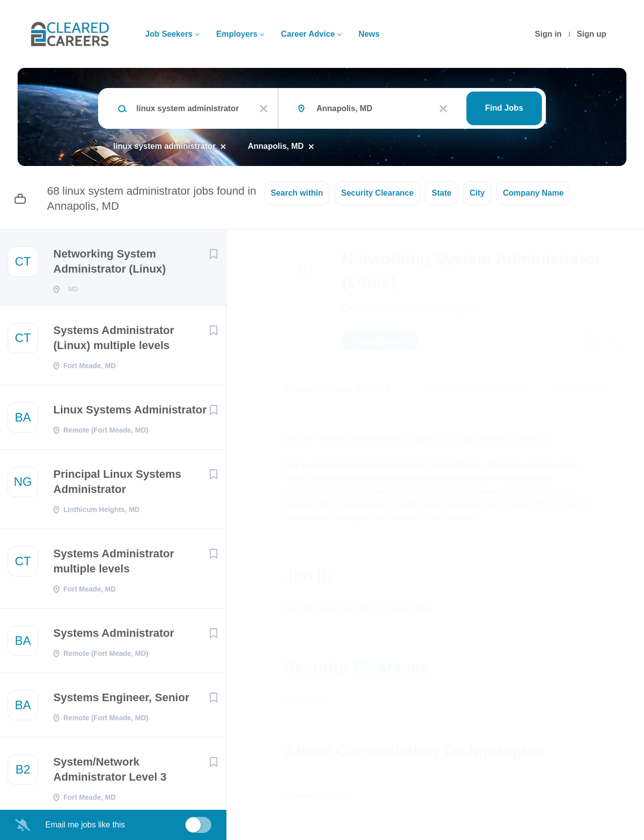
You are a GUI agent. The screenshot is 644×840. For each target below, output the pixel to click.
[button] (615, 343)
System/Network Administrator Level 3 (110, 772)
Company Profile (318, 796)
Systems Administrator (114, 636)
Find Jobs (504, 108)
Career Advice (308, 34)
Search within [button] (297, 193)
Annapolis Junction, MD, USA (337, 388)
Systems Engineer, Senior (121, 700)
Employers (237, 34)
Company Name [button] (533, 193)
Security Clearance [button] (377, 193)
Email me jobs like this (85, 825)
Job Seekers (169, 34)
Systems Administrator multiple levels (114, 564)
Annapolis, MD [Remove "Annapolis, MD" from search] (276, 146)
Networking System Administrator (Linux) (110, 261)
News (369, 34)
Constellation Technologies (408, 308)
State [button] (441, 193)
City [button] (477, 193)
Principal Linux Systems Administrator (117, 485)
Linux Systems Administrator (130, 413)
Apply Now (380, 341)
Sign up (591, 34)
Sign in (548, 34)
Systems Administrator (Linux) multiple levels (114, 341)
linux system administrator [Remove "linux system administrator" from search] (165, 146)
